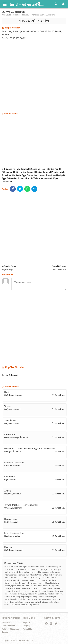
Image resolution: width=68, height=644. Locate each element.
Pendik (35, 15)
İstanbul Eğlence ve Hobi (33, 169)
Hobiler (22, 172)
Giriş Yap (27, 626)
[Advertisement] (34, 76)
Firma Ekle (27, 629)
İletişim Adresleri (10, 375)
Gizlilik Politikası (9, 626)
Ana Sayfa (6, 15)
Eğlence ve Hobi (12, 169)
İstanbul (26, 15)
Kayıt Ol (26, 623)
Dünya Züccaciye (47, 15)
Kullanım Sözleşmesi (10, 629)
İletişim (5, 632)
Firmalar (17, 15)
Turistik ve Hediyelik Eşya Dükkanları (19, 175)
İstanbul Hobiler (35, 172)
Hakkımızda (7, 623)
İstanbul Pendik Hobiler (54, 172)
